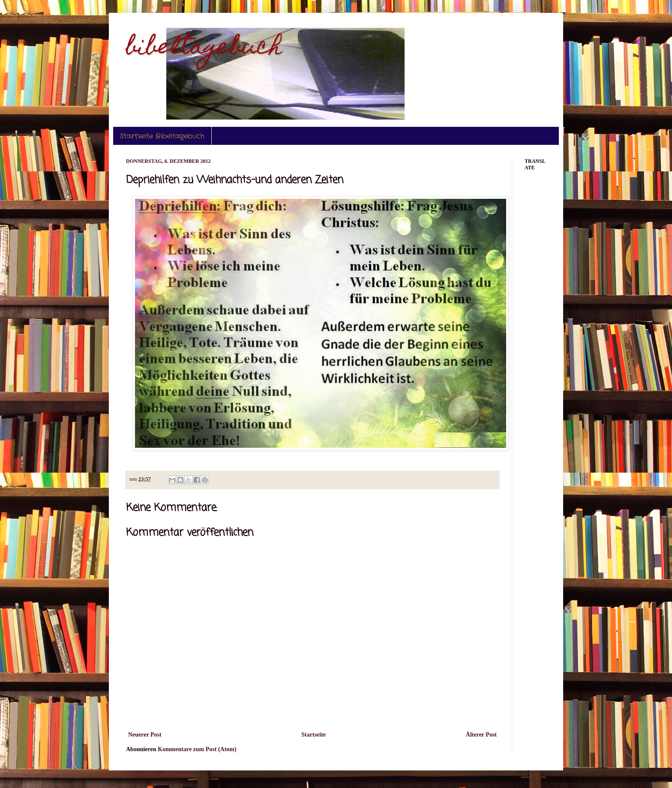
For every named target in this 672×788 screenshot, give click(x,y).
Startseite (313, 735)
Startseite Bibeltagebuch (162, 136)
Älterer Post (481, 735)
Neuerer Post (145, 735)
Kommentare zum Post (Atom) (197, 749)
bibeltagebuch (204, 49)
